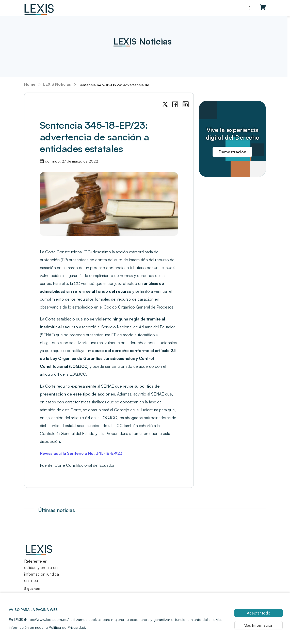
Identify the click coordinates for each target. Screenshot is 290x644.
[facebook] (175, 105)
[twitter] (165, 104)
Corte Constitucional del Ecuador (85, 465)
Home (30, 84)
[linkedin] (186, 104)
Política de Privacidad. (67, 639)
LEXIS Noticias (57, 84)
